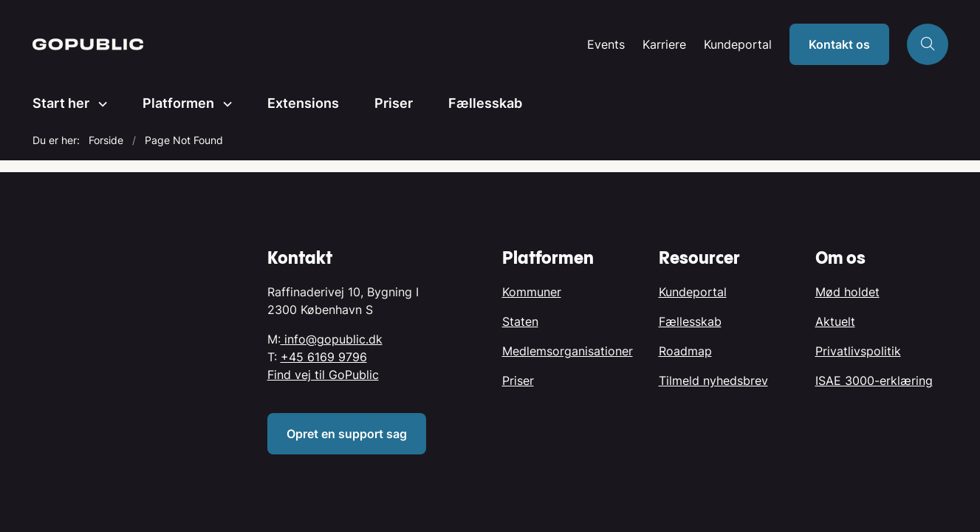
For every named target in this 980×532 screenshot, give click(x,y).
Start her (61, 103)
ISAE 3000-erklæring (874, 381)
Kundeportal (738, 45)
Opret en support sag (347, 434)
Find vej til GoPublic (323, 375)
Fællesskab (485, 103)
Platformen (178, 103)
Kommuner (532, 292)
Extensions (303, 103)
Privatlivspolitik (858, 351)
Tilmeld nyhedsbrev (713, 381)
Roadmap (685, 351)
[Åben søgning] (928, 44)
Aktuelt (835, 321)
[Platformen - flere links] (223, 104)
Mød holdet (847, 292)
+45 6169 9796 (324, 357)
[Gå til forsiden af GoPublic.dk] (88, 44)
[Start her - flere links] (98, 104)
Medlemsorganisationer (568, 351)
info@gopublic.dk (332, 339)
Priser (394, 103)
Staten (520, 321)
